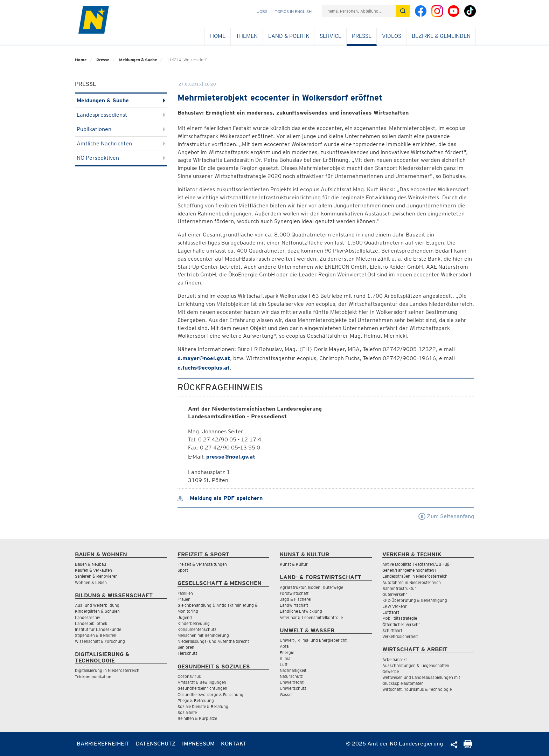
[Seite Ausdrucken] (468, 746)
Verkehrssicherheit (400, 636)
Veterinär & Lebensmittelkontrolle (311, 617)
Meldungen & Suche (138, 60)
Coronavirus (189, 676)
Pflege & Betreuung (196, 700)
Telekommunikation (93, 677)
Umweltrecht (292, 682)
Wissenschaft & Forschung (100, 641)
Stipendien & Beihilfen (96, 635)
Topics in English (293, 11)
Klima (285, 658)
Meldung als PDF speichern (220, 498)
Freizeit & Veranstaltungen (202, 564)
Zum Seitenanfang (446, 516)
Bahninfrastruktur (399, 588)
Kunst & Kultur (294, 564)
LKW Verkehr (395, 606)
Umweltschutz (293, 688)
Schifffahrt (392, 630)
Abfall (285, 646)
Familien (185, 593)
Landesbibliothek (91, 623)
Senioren (186, 647)
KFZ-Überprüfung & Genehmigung (415, 600)
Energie (287, 652)
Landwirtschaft (294, 605)
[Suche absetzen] (403, 11)
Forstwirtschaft (294, 593)
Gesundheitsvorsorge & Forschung (210, 695)
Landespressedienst (121, 115)
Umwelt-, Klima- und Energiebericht (313, 640)
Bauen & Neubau (91, 564)
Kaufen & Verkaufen (93, 570)
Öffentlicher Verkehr (401, 624)
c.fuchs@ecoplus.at (204, 368)
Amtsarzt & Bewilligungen (202, 682)
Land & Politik (289, 36)
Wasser (286, 695)
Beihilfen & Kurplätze (197, 718)
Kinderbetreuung (194, 623)
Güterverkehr (395, 594)
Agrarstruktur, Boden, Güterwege (311, 587)
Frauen (184, 599)
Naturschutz (291, 676)
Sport (183, 570)
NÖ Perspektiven (121, 158)
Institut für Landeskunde (98, 629)
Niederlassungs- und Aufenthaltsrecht (213, 641)
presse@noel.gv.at (231, 457)
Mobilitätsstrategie (400, 618)
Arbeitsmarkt (395, 659)
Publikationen (121, 129)
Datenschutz (156, 744)
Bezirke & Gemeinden (441, 36)
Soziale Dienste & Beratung (203, 706)
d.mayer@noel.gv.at (204, 358)
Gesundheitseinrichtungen (202, 688)
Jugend (185, 617)
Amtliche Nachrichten (121, 143)
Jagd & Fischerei (296, 599)
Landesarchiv (88, 617)
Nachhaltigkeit (293, 670)
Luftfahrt (391, 612)
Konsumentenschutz (197, 629)
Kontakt (234, 744)
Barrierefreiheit (103, 744)
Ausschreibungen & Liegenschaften (416, 665)
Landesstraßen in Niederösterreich (415, 576)
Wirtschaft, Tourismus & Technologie (417, 689)
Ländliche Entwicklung (301, 611)
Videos (392, 36)
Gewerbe (391, 671)
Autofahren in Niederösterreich (412, 582)
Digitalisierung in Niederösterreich (107, 670)
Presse (362, 36)
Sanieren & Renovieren (96, 576)
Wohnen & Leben (91, 582)
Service (331, 36)
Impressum (198, 744)
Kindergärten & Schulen (97, 611)
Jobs (262, 11)
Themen (247, 36)
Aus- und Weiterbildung (97, 605)
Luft (284, 664)
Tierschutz (187, 653)
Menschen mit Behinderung (203, 635)
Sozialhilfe (187, 712)
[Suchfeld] (359, 11)
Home (218, 36)
